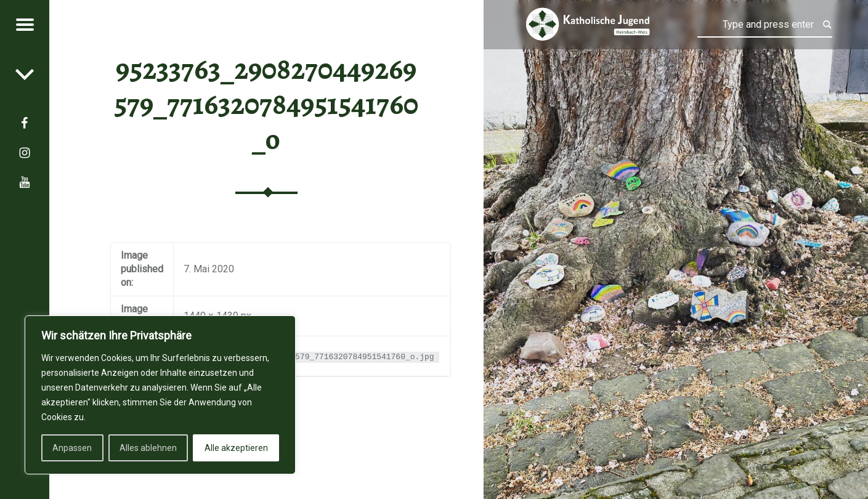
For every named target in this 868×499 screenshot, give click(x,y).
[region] (160, 395)
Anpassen (72, 448)
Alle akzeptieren (236, 448)
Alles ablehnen (148, 448)
